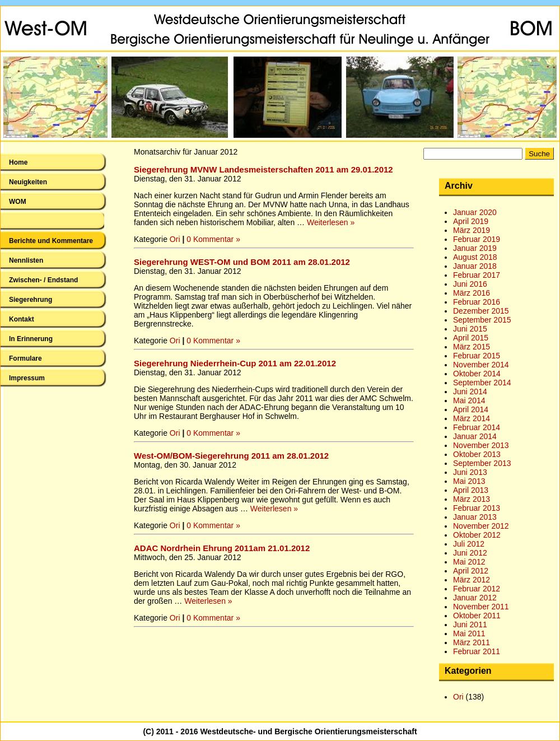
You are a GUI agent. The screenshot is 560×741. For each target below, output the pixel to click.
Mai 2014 (469, 400)
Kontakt (22, 319)
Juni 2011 (470, 625)
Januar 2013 (475, 517)
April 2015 (471, 338)
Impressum (27, 378)
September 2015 (482, 320)
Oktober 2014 (477, 374)
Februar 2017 (477, 275)
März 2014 (472, 418)
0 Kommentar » (213, 239)
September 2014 (482, 383)
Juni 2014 (470, 392)
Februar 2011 (477, 651)
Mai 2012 (469, 562)
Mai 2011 (469, 633)
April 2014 (471, 409)
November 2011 (481, 607)
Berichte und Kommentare (51, 241)
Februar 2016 (477, 302)
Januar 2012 (475, 598)
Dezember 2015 (481, 311)
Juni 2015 (470, 329)
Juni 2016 (470, 284)
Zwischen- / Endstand (43, 280)
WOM (18, 202)
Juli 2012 (469, 544)
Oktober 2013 (477, 454)
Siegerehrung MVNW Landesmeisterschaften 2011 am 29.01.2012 (263, 169)
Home (18, 162)
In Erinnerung (31, 339)
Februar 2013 (477, 508)
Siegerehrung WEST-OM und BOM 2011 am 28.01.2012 (242, 262)
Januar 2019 (475, 248)
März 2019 (472, 230)
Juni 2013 (470, 472)
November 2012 (481, 526)
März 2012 (472, 580)
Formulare (25, 358)
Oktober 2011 (477, 616)
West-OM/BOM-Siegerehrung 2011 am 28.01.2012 (231, 456)
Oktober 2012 (477, 535)
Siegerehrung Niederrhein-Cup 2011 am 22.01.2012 (235, 363)
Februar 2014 (477, 427)
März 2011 (472, 642)
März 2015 (472, 347)
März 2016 (472, 293)
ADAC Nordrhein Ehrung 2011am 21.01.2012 (222, 548)
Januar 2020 (475, 212)
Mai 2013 (469, 481)
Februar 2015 (477, 356)
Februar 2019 (477, 239)
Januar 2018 (475, 266)
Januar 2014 (475, 436)
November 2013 (481, 445)
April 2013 (471, 490)
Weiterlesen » (331, 222)
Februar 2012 (477, 589)
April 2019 (471, 221)
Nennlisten (26, 260)
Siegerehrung (31, 300)
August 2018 (475, 257)
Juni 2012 (470, 553)
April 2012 (471, 571)
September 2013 (482, 463)
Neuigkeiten (28, 182)
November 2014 (481, 365)
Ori (175, 239)
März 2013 (472, 499)
